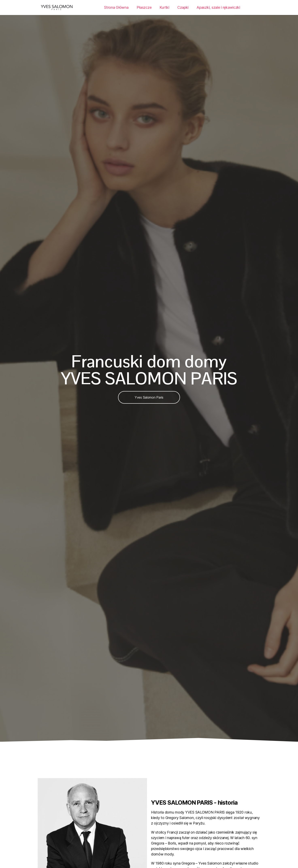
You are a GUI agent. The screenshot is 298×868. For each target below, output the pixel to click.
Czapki (183, 7)
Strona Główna (116, 7)
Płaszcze (144, 7)
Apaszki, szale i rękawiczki (218, 7)
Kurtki (164, 7)
